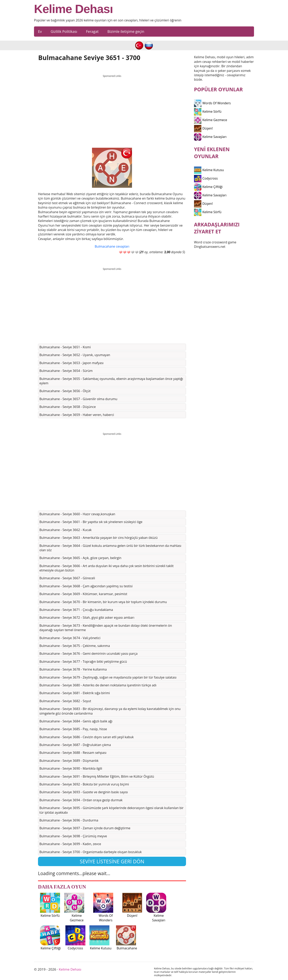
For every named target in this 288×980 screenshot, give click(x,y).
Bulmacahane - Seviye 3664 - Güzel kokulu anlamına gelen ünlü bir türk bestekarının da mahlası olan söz (110, 548)
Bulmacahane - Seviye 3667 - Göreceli (67, 578)
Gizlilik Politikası (64, 31)
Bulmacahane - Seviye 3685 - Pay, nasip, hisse (73, 729)
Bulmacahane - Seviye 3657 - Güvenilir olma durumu (78, 399)
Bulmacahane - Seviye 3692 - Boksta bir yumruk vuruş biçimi (84, 784)
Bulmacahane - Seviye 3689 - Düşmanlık (69, 761)
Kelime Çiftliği (208, 187)
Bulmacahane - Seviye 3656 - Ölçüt (65, 391)
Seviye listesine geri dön (112, 861)
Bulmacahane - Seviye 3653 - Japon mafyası (71, 363)
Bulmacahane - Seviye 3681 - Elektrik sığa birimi (75, 693)
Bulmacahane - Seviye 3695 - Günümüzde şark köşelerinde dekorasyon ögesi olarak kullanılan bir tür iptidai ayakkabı (111, 810)
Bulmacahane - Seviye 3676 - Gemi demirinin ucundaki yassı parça (88, 654)
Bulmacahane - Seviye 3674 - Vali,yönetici (70, 638)
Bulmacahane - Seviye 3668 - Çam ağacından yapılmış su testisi (86, 586)
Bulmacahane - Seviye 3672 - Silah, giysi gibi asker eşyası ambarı (87, 618)
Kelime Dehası (73, 9)
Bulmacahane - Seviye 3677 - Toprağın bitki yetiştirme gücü (83, 662)
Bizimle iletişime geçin (126, 31)
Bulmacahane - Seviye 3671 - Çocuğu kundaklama (76, 610)
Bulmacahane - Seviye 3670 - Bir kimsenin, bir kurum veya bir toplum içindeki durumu (103, 602)
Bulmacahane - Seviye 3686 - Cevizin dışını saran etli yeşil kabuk (87, 737)
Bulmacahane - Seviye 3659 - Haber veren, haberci (77, 415)
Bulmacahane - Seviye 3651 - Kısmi (65, 347)
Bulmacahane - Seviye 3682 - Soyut (65, 701)
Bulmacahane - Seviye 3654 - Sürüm (66, 371)
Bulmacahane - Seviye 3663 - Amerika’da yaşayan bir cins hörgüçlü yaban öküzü (98, 538)
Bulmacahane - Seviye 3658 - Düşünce (68, 407)
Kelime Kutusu (209, 170)
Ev (40, 31)
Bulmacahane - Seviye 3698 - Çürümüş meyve (73, 836)
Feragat (92, 31)
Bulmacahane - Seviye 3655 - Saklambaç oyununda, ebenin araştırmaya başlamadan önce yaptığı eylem (111, 381)
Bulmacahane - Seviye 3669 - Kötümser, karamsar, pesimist (83, 594)
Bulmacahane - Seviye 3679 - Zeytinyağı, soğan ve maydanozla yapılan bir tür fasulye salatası (108, 677)
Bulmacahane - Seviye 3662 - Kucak (65, 530)
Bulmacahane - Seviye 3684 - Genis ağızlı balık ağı (76, 721)
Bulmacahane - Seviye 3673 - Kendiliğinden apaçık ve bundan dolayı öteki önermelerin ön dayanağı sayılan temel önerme (106, 628)
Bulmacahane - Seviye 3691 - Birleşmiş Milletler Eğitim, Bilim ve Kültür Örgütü (97, 776)
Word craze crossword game (215, 242)
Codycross (206, 178)
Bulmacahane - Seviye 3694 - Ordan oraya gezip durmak (81, 800)
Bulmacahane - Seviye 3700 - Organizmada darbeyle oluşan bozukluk (90, 852)
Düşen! (203, 128)
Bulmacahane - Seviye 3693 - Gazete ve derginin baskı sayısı (84, 792)
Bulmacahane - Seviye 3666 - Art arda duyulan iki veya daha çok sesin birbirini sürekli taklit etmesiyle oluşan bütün (106, 568)
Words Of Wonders (212, 103)
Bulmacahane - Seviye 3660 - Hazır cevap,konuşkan (77, 514)
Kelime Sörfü (208, 111)
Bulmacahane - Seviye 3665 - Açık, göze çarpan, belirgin (80, 558)
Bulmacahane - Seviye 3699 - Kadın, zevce (70, 844)
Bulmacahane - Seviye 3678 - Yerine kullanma (73, 669)
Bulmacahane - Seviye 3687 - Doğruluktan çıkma (75, 745)
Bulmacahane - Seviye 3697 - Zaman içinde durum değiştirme (85, 828)
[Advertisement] (112, 107)
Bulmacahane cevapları (112, 246)
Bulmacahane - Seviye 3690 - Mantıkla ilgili (71, 768)
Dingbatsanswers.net (210, 247)
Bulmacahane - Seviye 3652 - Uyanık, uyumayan (75, 355)
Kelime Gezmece (210, 120)
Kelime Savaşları (210, 137)
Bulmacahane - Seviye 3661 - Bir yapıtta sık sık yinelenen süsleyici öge (91, 522)
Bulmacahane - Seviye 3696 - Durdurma (69, 820)
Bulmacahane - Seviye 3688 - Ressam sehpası (73, 753)
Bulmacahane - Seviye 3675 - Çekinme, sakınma (75, 646)
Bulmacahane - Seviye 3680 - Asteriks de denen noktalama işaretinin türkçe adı (98, 685)
